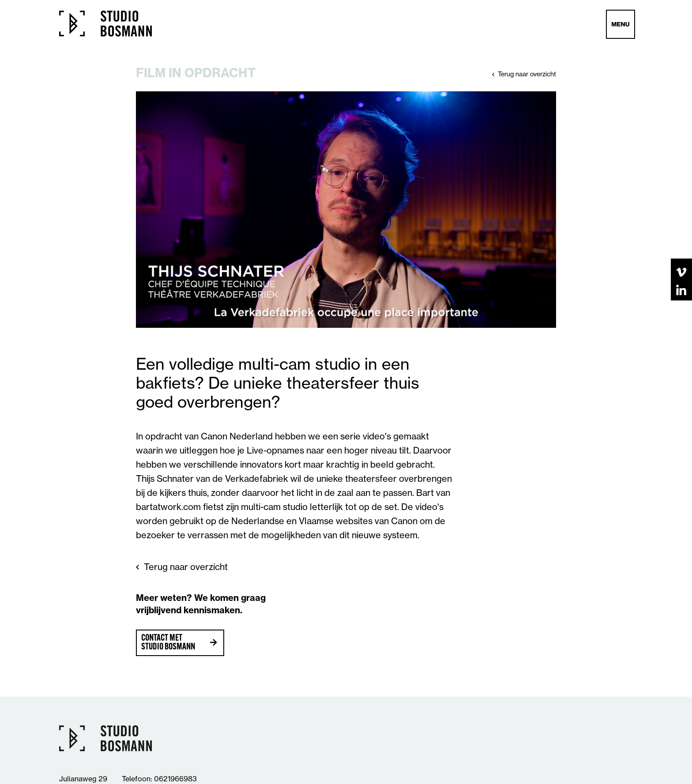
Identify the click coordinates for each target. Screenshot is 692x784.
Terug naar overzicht (527, 74)
